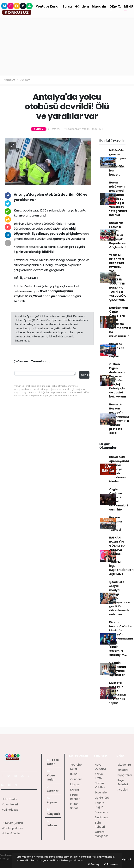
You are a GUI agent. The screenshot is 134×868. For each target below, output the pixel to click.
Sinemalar (101, 812)
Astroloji (123, 790)
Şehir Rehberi (100, 825)
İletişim (52, 823)
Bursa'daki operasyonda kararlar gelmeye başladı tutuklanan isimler (119, 469)
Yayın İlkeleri (10, 804)
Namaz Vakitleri (100, 785)
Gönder (85, 375)
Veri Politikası (10, 810)
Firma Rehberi (75, 797)
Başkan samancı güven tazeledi (116, 524)
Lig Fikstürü (102, 798)
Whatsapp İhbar (12, 828)
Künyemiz (53, 812)
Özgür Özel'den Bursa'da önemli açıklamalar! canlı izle (119, 499)
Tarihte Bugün (100, 805)
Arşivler (52, 801)
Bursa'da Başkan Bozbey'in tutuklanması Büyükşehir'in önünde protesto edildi (119, 419)
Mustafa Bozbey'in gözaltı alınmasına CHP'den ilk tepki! (117, 693)
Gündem (82, 6)
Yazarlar (53, 789)
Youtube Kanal (48, 6)
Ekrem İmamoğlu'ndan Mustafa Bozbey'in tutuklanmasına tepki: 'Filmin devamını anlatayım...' (121, 639)
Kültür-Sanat (75, 806)
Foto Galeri (53, 762)
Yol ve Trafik (99, 776)
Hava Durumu (100, 767)
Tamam (111, 864)
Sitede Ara (124, 765)
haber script (8, 863)
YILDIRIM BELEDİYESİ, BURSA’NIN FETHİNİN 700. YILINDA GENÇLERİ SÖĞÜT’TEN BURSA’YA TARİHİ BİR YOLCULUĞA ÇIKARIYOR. (117, 277)
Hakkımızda (9, 799)
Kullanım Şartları (12, 823)
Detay (94, 864)
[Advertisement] (67, 47)
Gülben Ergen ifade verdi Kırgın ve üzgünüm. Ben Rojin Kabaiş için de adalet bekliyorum (118, 380)
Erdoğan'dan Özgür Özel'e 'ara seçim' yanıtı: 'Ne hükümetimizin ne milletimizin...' (120, 322)
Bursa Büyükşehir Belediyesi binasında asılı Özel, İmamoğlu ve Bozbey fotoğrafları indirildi (118, 199)
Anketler (123, 770)
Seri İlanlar (101, 817)
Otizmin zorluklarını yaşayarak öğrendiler (118, 669)
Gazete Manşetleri (102, 834)
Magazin (99, 6)
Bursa (67, 6)
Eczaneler (101, 792)
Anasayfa (10, 80)
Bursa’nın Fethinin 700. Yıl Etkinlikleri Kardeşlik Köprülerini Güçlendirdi (118, 235)
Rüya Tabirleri (123, 782)
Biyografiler (125, 775)
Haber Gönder (11, 833)
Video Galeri (51, 776)
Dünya (75, 790)
